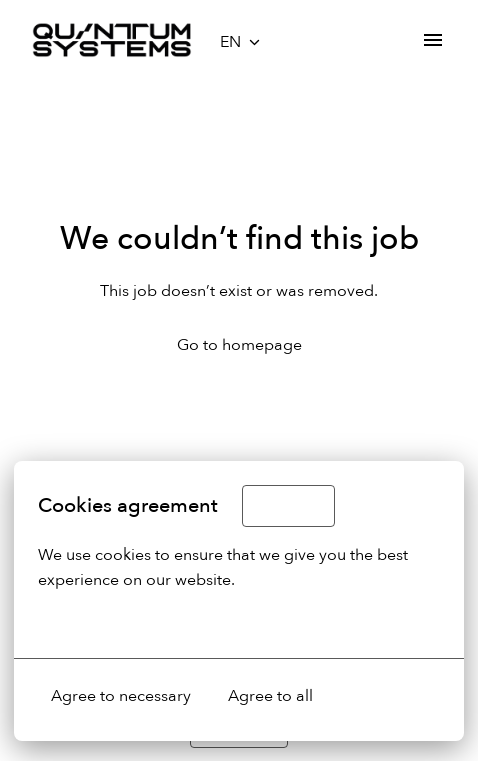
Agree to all (270, 696)
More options (98, 622)
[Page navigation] (433, 40)
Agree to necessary (121, 696)
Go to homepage (239, 345)
